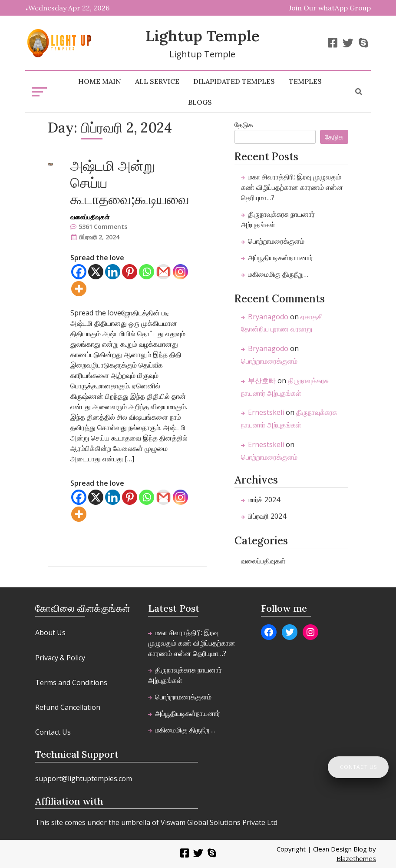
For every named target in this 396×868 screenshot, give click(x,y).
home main (100, 81)
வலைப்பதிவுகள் (90, 217)
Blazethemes (356, 858)
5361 (103, 227)
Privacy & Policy (60, 658)
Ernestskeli (266, 412)
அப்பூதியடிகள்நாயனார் (280, 258)
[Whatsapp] (147, 272)
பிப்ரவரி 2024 (267, 516)
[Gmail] (163, 272)
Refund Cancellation (68, 707)
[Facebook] (79, 272)
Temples (305, 81)
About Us (50, 633)
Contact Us (53, 732)
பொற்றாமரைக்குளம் (276, 241)
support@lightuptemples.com (84, 779)
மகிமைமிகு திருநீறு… (278, 274)
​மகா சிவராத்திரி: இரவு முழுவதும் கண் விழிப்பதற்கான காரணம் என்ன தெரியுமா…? (292, 187)
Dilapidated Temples (234, 81)
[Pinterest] (130, 272)
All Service (157, 81)
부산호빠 (262, 381)
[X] (96, 272)
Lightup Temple (203, 36)
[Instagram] (180, 272)
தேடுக (244, 125)
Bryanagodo (268, 317)
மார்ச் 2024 (264, 500)
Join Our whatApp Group (330, 8)
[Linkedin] (113, 272)
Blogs (200, 102)
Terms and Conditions (71, 682)
